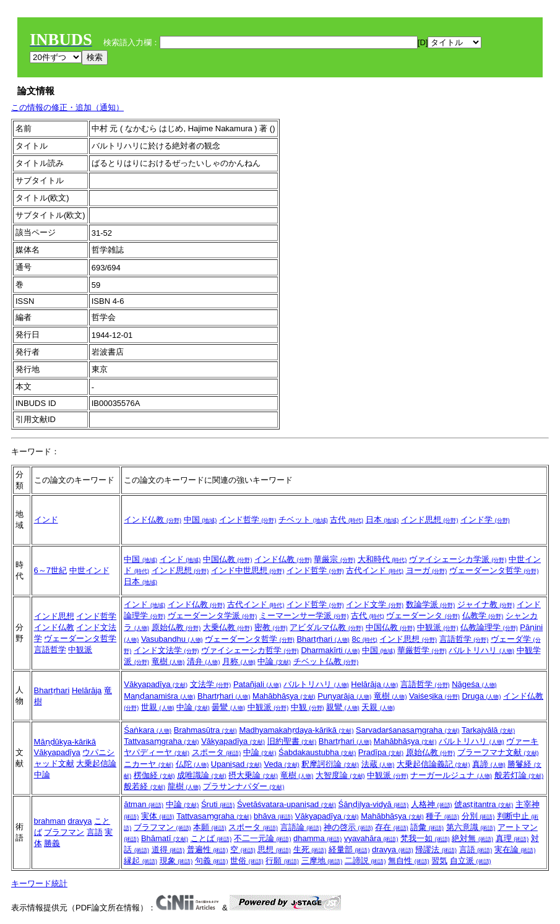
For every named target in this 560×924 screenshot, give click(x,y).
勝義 (52, 843)
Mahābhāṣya (284, 696)
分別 (478, 816)
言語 (95, 832)
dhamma (317, 838)
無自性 (409, 861)
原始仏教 (176, 627)
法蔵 (378, 764)
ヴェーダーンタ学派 (213, 615)
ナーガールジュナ (451, 775)
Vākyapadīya (156, 684)
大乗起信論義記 (433, 764)
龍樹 (184, 786)
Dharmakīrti (330, 650)
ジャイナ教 (486, 604)
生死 (310, 849)
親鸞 (343, 707)
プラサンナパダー (244, 786)
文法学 (211, 684)
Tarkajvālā (488, 730)
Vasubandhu (172, 639)
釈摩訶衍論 (330, 764)
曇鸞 (228, 707)
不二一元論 (263, 838)
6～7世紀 (50, 570)
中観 (308, 707)
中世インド (89, 570)
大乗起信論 (96, 763)
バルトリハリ (481, 650)
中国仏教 (228, 559)
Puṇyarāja (344, 696)
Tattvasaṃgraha (161, 741)
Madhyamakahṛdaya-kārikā (296, 730)
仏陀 (192, 764)
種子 (442, 816)
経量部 (349, 849)
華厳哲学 (422, 650)
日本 (382, 520)
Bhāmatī (165, 838)
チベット (303, 520)
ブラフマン (64, 832)
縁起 (140, 861)
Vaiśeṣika (434, 696)
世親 (158, 707)
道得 (168, 849)
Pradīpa (381, 752)
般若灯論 (519, 775)
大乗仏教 (228, 627)
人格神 (432, 804)
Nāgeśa (474, 684)
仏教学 (483, 615)
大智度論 (340, 775)
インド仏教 (153, 520)
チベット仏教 (326, 661)
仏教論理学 (489, 627)
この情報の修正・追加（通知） (67, 107)
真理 (512, 838)
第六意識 (471, 827)
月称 (239, 661)
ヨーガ (427, 570)
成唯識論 (202, 775)
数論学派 (431, 604)
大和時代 (382, 559)
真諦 (489, 764)
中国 (200, 520)
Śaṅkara (148, 730)
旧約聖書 (292, 741)
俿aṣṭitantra (484, 804)
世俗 (247, 861)
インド (46, 520)
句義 (212, 861)
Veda (281, 764)
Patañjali (257, 684)
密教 (271, 627)
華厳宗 (334, 559)
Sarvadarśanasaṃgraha (408, 730)
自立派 (471, 861)
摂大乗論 (253, 775)
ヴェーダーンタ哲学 (494, 570)
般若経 (144, 786)
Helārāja (87, 690)
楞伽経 (154, 775)
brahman (50, 821)
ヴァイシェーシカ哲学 (250, 650)
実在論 (515, 849)
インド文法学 (166, 650)
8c (364, 639)
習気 (439, 861)
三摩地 (322, 861)
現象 (176, 861)
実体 (158, 816)
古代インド (375, 570)
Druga (481, 696)
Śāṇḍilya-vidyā (374, 804)
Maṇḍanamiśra (159, 696)
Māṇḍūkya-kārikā (65, 742)
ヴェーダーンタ (423, 615)
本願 (210, 827)
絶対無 (472, 838)
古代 (347, 520)
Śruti (218, 804)
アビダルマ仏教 (326, 627)
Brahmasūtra (205, 730)
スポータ (217, 752)
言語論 (301, 827)
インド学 (485, 520)
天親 (378, 707)
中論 (274, 661)
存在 (392, 827)
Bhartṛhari (323, 639)
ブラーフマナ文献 (498, 752)
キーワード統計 (39, 883)
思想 (274, 849)
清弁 (204, 661)
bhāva (273, 816)
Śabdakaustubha (317, 752)
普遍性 (208, 849)
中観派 (80, 650)
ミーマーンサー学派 (304, 615)
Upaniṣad (236, 764)
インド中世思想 (248, 570)
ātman (144, 804)
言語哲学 (50, 650)
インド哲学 (248, 520)
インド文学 (375, 604)
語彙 (427, 827)
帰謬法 (436, 849)
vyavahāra (371, 838)
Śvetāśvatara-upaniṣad (286, 804)
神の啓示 (348, 827)
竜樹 (168, 661)
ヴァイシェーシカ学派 (458, 559)
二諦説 (365, 861)
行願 (282, 861)
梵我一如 (425, 838)
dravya (80, 821)
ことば (211, 838)
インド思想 (430, 520)
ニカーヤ (149, 764)
